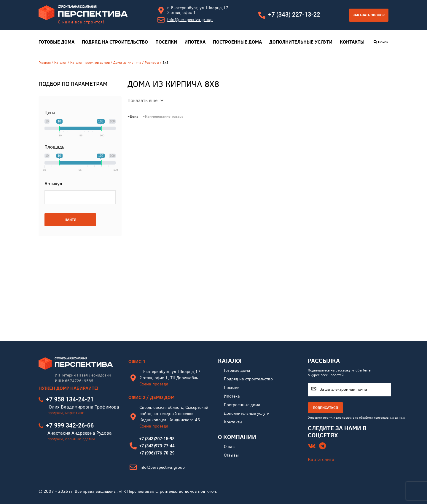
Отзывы (231, 455)
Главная (45, 63)
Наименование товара (163, 116)
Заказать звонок (369, 15)
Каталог (60, 63)
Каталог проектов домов (90, 63)
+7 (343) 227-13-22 (294, 15)
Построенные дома (237, 42)
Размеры (152, 63)
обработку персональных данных (382, 418)
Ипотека (195, 42)
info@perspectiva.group (190, 20)
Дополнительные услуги (301, 42)
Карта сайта (321, 459)
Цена (133, 116)
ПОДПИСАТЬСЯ (325, 407)
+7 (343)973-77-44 (157, 446)
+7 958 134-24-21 (70, 399)
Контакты (352, 42)
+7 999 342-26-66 (70, 425)
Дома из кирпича (127, 63)
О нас (229, 447)
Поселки (166, 42)
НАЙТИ (70, 220)
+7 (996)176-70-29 (157, 453)
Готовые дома (56, 42)
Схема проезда (154, 384)
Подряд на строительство (115, 42)
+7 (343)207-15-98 (157, 439)
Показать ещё (145, 100)
